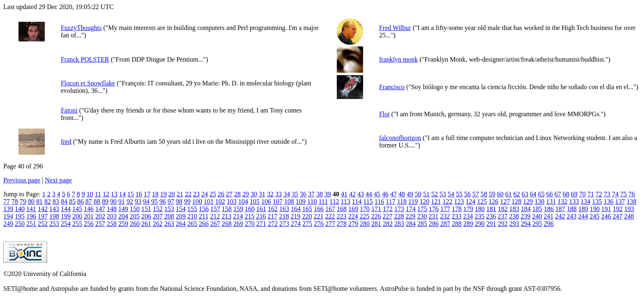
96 (163, 201)
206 (146, 216)
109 (301, 201)
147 (100, 209)
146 (89, 209)
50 (418, 194)
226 (376, 216)
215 (249, 216)
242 (560, 216)
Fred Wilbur (395, 28)
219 (295, 216)
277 (330, 224)
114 (357, 201)
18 (155, 194)
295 (537, 224)
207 (158, 216)
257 (100, 224)
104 (243, 201)
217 (272, 216)
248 (629, 216)
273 (284, 224)
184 (526, 209)
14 (122, 194)
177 (445, 209)
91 (122, 201)
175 (422, 209)
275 (307, 224)
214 (238, 216)
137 (620, 201)
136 (608, 201)
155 (192, 209)
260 (135, 224)
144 (66, 209)
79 (23, 201)
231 (433, 216)
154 (181, 209)
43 (361, 194)
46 (385, 194)
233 (456, 216)
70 (582, 194)
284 (411, 224)
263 (169, 224)
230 (422, 216)
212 (215, 216)
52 (435, 194)
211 (204, 216)
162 (273, 209)
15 (131, 194)
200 (77, 216)
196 (31, 216)
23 (196, 194)
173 (399, 209)
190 (595, 209)
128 (516, 201)
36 (303, 194)
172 (388, 209)
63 (525, 194)
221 (318, 216)
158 (227, 209)
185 (537, 209)
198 (54, 216)
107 (278, 201)
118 (402, 201)
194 (8, 216)
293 (514, 224)
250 (20, 224)
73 (607, 194)
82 (48, 201)
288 (457, 224)
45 (377, 194)
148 (112, 209)
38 (320, 194)
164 (296, 209)
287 (445, 224)
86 (80, 201)
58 (484, 194)
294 (526, 224)
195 (20, 216)
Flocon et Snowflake (88, 83)
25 (213, 194)
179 (468, 209)
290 (480, 224)
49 (410, 194)
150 (135, 209)
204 (123, 216)
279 (353, 224)
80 (31, 201)
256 (89, 224)
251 (31, 224)
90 (113, 201)
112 (334, 201)
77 (7, 201)
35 (295, 194)
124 (470, 201)
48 (402, 194)
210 (192, 216)
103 (232, 201)
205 (135, 216)
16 (139, 194)
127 (505, 201)
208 (169, 216)
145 (77, 209)
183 (514, 209)
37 (311, 194)
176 (434, 209)
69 (574, 194)
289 (468, 224)
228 (399, 216)
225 (364, 216)
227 (387, 216)
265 (192, 224)
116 (379, 201)
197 (43, 216)
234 (468, 216)
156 (204, 209)
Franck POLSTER (85, 59)
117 (390, 201)
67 (558, 194)
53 (443, 194)
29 (246, 194)
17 (147, 194)
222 (330, 216)
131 (551, 201)
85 (72, 201)
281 (376, 224)
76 (632, 194)
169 (353, 209)
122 (447, 201)
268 (227, 224)
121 (436, 201)
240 (537, 216)
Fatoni (69, 110)
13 (114, 194)
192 (618, 209)
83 (56, 201)
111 (323, 201)
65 (541, 194)
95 (154, 201)
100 (197, 201)
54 (451, 194)
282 (388, 224)
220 (307, 216)
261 (146, 224)
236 (491, 216)
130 (539, 201)
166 (319, 209)
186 (549, 209)
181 (491, 209)
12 (106, 194)
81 (39, 201)
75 (623, 194)
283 (399, 224)
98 (179, 201)
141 (31, 209)
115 (368, 201)
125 (482, 201)
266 (204, 224)
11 (98, 194)
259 (123, 224)
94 (146, 201)
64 (533, 194)
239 (525, 216)
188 (572, 209)
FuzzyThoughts (81, 28)
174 (411, 209)
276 (319, 224)
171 (376, 209)
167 (330, 209)
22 (188, 194)
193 (629, 209)
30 (254, 194)
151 (146, 209)
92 (130, 201)
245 (594, 216)
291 (491, 224)
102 (220, 201)
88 (97, 201)
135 (597, 201)
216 (261, 216)
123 (459, 201)
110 (312, 201)
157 (215, 209)
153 (169, 209)
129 (528, 201)
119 (413, 201)
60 (500, 194)
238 (514, 216)
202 (100, 216)
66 (550, 194)
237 (502, 216)
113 (346, 201)
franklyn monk (399, 59)
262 (158, 224)
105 (255, 201)
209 (181, 216)
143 (54, 209)
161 (261, 209)
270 (250, 224)
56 (467, 194)
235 (479, 216)
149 (123, 209)
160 (250, 209)
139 (8, 209)
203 (112, 216)
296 (549, 224)
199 (66, 216)
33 (278, 194)
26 (221, 194)
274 (296, 224)
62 (517, 194)
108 (289, 201)
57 (476, 194)
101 (209, 201)
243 (571, 216)
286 (434, 224)
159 (238, 209)
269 (238, 224)
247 (617, 216)
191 (606, 209)
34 (287, 194)
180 (480, 209)
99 (187, 201)
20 (172, 194)
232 (445, 216)
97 (171, 201)
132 (562, 201)
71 (591, 194)
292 (503, 224)
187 (560, 209)
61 (508, 194)
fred (66, 141)
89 (105, 201)
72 (599, 194)
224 (353, 216)
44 (369, 194)
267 (215, 224)
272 (273, 224)
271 (261, 224)
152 (158, 209)
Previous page (22, 180)
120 (424, 201)
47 (393, 194)
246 (606, 216)
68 (566, 194)
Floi (384, 114)
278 (342, 224)
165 (307, 209)
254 (66, 224)
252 (43, 224)
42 (352, 194)
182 (503, 209)
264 (181, 224)
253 (54, 224)
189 (583, 209)
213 (226, 216)
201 (89, 216)
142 (43, 209)
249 (8, 224)
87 (89, 201)
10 (90, 194)
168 (342, 209)
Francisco (392, 87)
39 (328, 194)
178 (457, 209)
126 (493, 201)
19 (163, 194)
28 (237, 194)
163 (284, 209)
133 (574, 201)
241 (548, 216)
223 (341, 216)
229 (410, 216)
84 (64, 201)
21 (180, 194)
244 (583, 216)
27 (229, 194)
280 (365, 224)
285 (422, 224)
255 (77, 224)
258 (112, 224)
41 (344, 194)
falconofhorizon (400, 138)
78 (15, 201)
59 (492, 194)
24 (205, 194)
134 (585, 201)
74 (615, 194)
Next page (58, 180)
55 (459, 194)
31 (262, 194)
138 (631, 201)
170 (365, 209)
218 (284, 216)
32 (270, 194)
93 (138, 201)
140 (20, 209)
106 (266, 201)
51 (426, 194)
